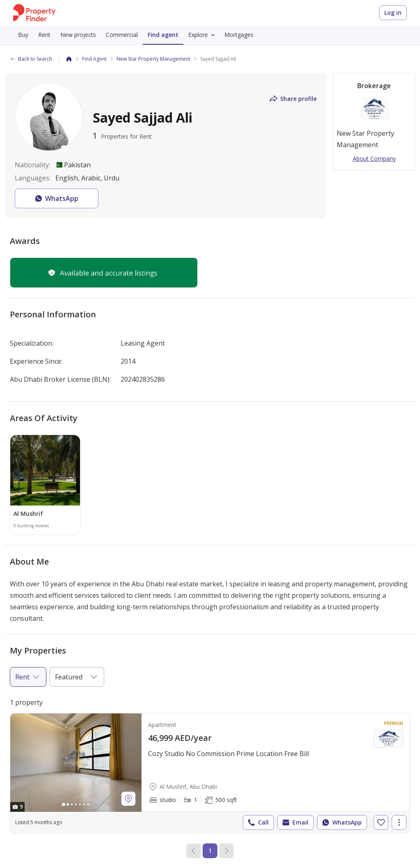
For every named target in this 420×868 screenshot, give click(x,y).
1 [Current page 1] (210, 851)
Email (295, 822)
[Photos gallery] (76, 763)
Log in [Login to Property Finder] (393, 13)
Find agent (163, 35)
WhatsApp (341, 822)
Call (258, 822)
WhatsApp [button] (56, 198)
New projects (78, 35)
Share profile (293, 99)
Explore (203, 35)
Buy (23, 35)
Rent (44, 35)
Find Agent (94, 59)
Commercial (122, 35)
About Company (374, 158)
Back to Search (31, 59)
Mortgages (239, 35)
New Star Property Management (153, 59)
